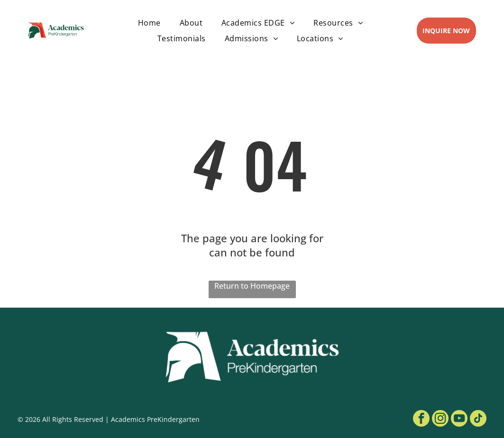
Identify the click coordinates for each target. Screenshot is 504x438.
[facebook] (421, 420)
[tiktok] (478, 420)
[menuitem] (149, 23)
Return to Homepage (252, 286)
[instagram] (440, 420)
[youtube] (459, 420)
